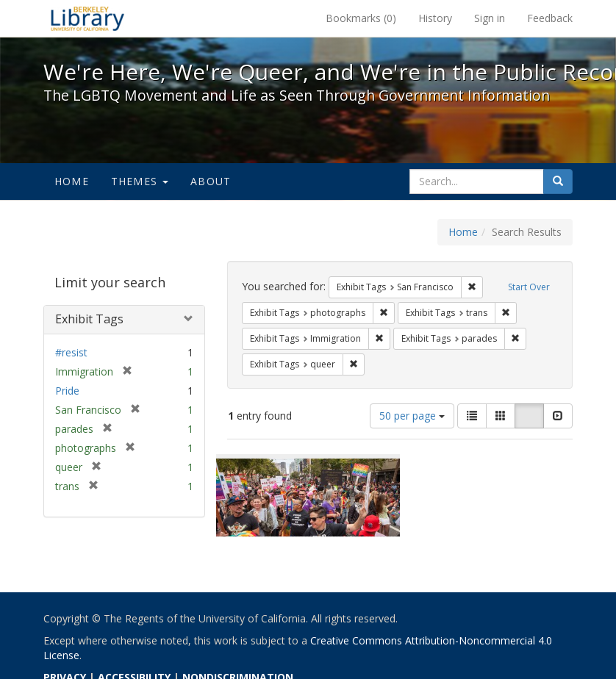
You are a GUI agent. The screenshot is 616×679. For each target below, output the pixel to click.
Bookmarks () (361, 18)
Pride (67, 391)
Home (72, 181)
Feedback (550, 18)
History (435, 18)
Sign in (490, 18)
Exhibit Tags (89, 319)
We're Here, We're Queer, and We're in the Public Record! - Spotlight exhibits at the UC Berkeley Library (87, 18)
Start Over (529, 287)
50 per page (412, 416)
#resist (71, 352)
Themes (140, 181)
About (211, 181)
